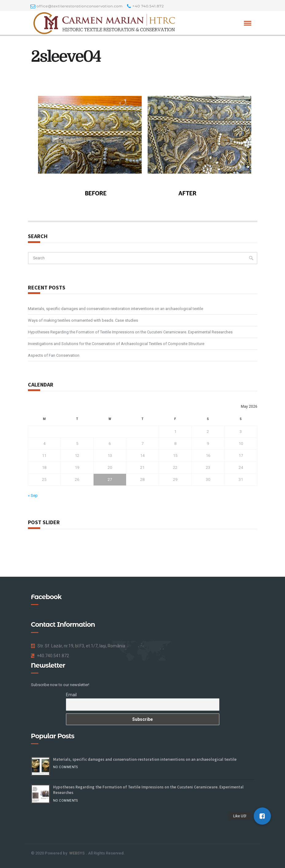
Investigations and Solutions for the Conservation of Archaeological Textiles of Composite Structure (116, 344)
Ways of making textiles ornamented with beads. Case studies (83, 320)
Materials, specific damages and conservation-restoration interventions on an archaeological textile (116, 309)
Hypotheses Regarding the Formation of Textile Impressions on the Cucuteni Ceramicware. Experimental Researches (130, 332)
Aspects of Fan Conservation (54, 355)
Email (71, 695)
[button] (262, 816)
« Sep (33, 495)
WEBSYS (77, 853)
